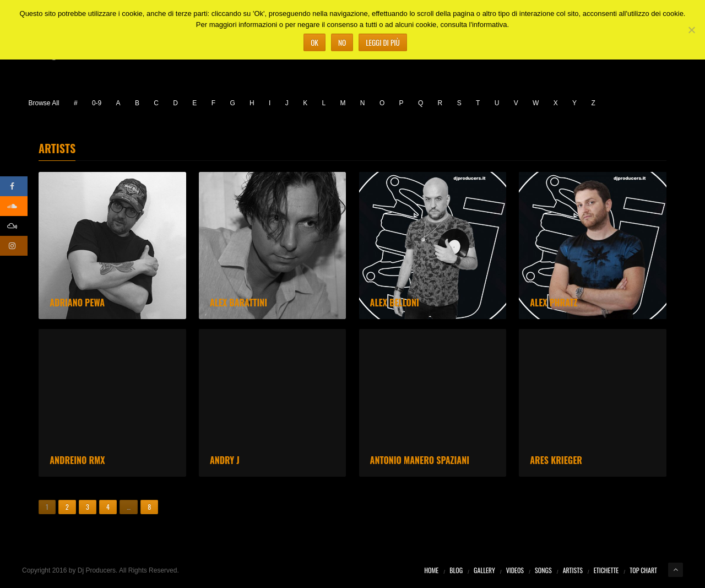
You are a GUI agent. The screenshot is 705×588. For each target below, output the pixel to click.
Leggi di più (383, 42)
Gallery (484, 570)
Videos (515, 570)
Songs (543, 570)
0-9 (97, 103)
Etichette (606, 570)
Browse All (44, 103)
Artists (573, 570)
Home (431, 570)
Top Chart (643, 570)
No (342, 42)
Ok (314, 42)
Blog (456, 570)
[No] (691, 30)
